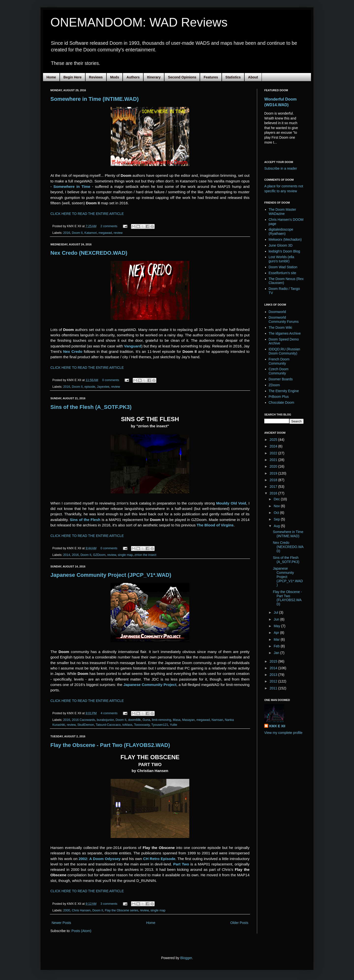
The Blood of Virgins (215, 525)
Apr (277, 633)
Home (51, 77)
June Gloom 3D (281, 245)
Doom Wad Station (283, 267)
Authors (133, 77)
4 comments (109, 713)
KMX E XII (277, 726)
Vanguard (133, 346)
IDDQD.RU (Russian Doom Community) (284, 351)
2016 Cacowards (83, 720)
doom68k (134, 720)
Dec (277, 499)
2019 (274, 473)
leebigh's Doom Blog (284, 251)
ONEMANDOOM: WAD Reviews (139, 22)
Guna (146, 720)
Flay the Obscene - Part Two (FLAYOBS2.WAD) (110, 745)
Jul (276, 612)
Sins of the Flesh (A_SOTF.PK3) (91, 407)
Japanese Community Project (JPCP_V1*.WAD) (111, 575)
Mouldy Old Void (231, 503)
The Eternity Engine (284, 391)
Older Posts (239, 923)
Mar (277, 639)
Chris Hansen (81, 910)
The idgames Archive (285, 333)
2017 (274, 487)
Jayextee (103, 387)
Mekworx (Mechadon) (285, 239)
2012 (274, 681)
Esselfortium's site (282, 273)
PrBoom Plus (279, 397)
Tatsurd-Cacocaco (108, 725)
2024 (274, 446)
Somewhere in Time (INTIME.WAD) (95, 99)
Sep (277, 519)
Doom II (77, 233)
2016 (67, 233)
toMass (127, 725)
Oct (277, 513)
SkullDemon (86, 725)
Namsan (217, 720)
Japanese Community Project (150, 685)
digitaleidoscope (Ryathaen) (281, 231)
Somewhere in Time (72, 186)
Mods (115, 77)
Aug (277, 526)
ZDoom (274, 385)
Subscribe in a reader (281, 168)
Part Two (181, 864)
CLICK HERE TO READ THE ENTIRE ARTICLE (87, 214)
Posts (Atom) (81, 931)
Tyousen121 (160, 725)
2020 (274, 466)
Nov (277, 506)
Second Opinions (182, 77)
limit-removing (162, 720)
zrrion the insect (145, 555)
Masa (177, 720)
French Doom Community (279, 361)
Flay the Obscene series (122, 910)
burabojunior (105, 720)
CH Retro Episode (159, 859)
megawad (105, 233)
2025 (274, 440)
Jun (277, 619)
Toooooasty (142, 725)
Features (211, 77)
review (118, 233)
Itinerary (154, 77)
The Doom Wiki (280, 327)
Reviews (96, 77)
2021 (274, 460)
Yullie (174, 725)
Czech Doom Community (279, 371)
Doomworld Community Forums (284, 319)
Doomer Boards (281, 379)
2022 (274, 453)
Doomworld (277, 312)
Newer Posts (61, 923)
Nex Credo (73, 351)
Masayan (188, 720)
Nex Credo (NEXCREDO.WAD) (89, 253)
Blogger (186, 958)
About (253, 77)
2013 (274, 675)
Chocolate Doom (281, 402)
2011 (274, 688)
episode (90, 387)
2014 (67, 555)
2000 (67, 910)
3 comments (109, 904)
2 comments (109, 226)
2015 (274, 661)
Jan (277, 653)
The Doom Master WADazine (282, 212)
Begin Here (73, 77)
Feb (277, 646)
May (277, 626)
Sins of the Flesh (85, 520)
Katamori (90, 233)
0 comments (111, 380)
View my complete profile (283, 733)
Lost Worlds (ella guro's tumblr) (281, 259)
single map (125, 555)
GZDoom (99, 555)
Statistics (233, 77)
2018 (274, 480)
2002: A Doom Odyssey (100, 859)
